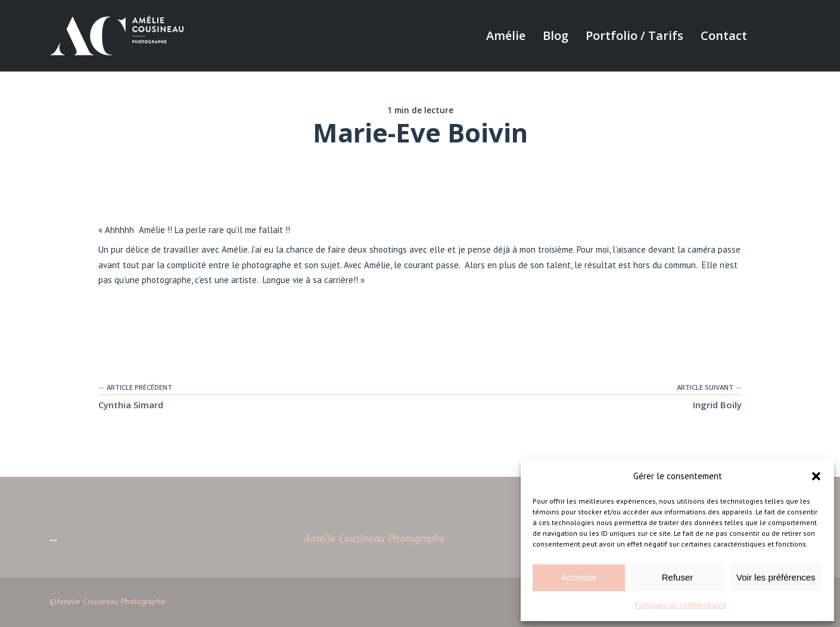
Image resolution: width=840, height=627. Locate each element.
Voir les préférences (776, 577)
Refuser (678, 577)
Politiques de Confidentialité (681, 605)
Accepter (579, 577)
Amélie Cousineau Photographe (374, 538)
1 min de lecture (420, 110)
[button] (816, 476)
